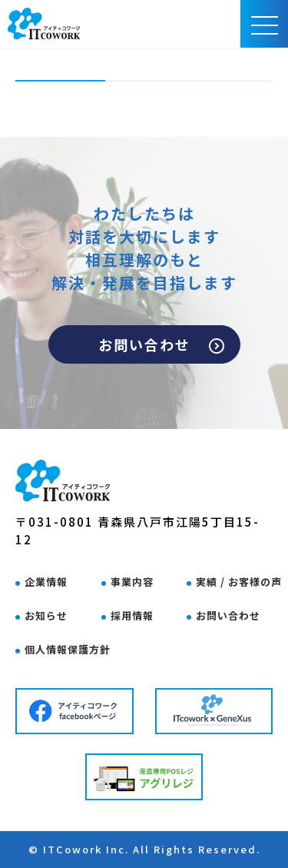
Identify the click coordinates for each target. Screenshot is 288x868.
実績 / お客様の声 (239, 582)
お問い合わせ (161, 344)
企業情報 (46, 582)
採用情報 (132, 615)
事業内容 (132, 582)
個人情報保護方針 (68, 649)
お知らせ (46, 615)
